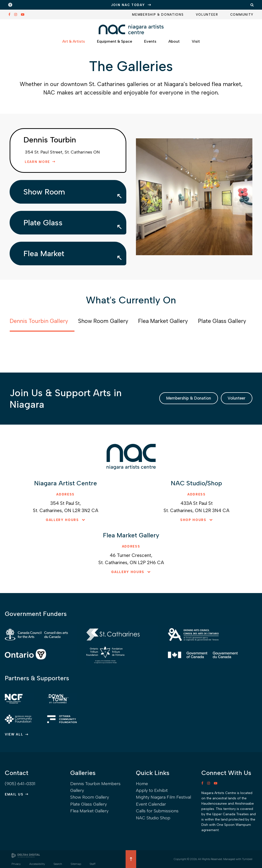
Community (242, 15)
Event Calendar (151, 804)
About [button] (174, 43)
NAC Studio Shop (153, 818)
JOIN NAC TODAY (128, 5)
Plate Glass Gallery (89, 804)
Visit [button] (196, 43)
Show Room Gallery (90, 797)
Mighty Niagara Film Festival (163, 797)
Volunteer (207, 15)
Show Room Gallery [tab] (103, 321)
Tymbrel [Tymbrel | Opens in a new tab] (247, 859)
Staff (93, 864)
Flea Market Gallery (89, 811)
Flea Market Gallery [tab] (163, 321)
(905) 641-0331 (20, 784)
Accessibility (37, 864)
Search (58, 864)
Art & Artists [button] (74, 43)
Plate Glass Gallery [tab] (222, 321)
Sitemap (76, 864)
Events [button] (150, 43)
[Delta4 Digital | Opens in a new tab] (26, 855)
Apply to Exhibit (152, 790)
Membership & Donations (158, 15)
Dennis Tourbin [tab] (50, 140)
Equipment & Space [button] (115, 43)
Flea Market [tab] (44, 254)
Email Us (14, 794)
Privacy (16, 864)
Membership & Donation (168, 398)
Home (142, 784)
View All (14, 734)
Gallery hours (62, 520)
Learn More (37, 162)
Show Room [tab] (44, 192)
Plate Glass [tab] (43, 223)
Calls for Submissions (157, 811)
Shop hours (193, 520)
